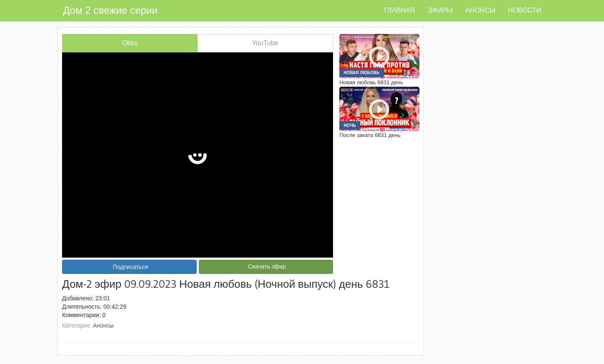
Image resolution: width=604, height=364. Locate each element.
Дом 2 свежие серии (110, 10)
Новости (525, 10)
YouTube (265, 43)
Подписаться (130, 267)
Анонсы (480, 10)
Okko (130, 43)
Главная (400, 10)
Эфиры (440, 10)
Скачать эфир (267, 266)
